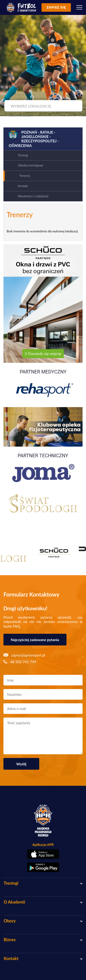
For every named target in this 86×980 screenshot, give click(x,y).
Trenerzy (25, 176)
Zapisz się (56, 7)
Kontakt (23, 186)
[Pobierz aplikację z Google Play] (43, 867)
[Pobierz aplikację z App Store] (43, 854)
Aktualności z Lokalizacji (33, 196)
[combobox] (43, 106)
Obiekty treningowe (31, 165)
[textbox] (43, 106)
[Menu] (79, 7)
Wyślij (21, 764)
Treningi (23, 155)
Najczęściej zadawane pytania (35, 640)
